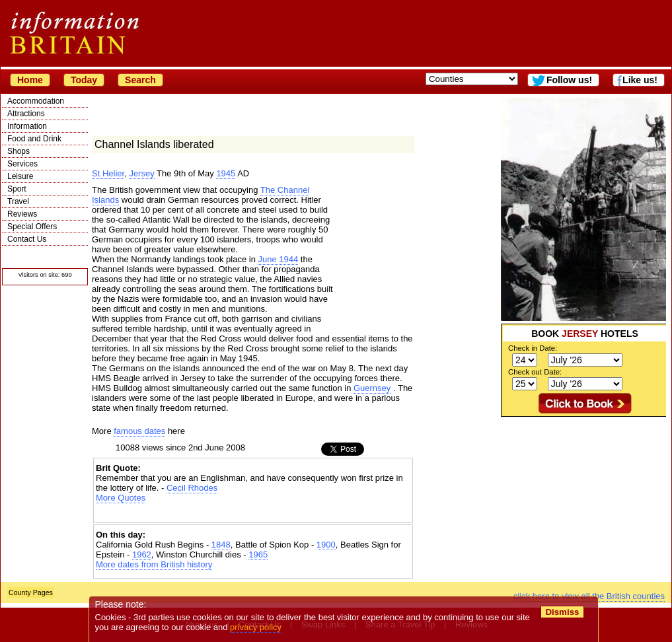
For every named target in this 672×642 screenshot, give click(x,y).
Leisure (20, 176)
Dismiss (562, 612)
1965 (258, 554)
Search (140, 80)
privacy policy (256, 627)
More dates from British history (154, 564)
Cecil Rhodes (192, 488)
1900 (326, 545)
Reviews (22, 214)
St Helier (108, 173)
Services (22, 164)
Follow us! (569, 80)
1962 (142, 554)
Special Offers (32, 227)
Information (27, 126)
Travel (18, 201)
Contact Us (27, 239)
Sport (17, 189)
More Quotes (121, 498)
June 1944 (278, 259)
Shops (19, 151)
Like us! (640, 80)
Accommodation (36, 101)
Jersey (141, 173)
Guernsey (372, 388)
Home (30, 80)
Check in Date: (533, 348)
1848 (221, 545)
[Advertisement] (583, 499)
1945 (226, 173)
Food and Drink (34, 139)
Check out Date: (535, 372)
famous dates (139, 431)
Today (84, 80)
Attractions (26, 114)
